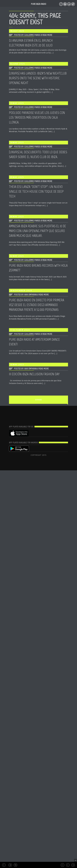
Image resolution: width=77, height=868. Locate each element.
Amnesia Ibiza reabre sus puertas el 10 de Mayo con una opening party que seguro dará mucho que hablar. (37, 231)
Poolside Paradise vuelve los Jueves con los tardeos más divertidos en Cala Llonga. (37, 117)
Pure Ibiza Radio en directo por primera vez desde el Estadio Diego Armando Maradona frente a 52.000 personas (37, 305)
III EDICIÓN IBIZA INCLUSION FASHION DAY (34, 374)
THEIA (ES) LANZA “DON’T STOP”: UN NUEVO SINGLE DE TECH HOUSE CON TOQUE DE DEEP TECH (36, 191)
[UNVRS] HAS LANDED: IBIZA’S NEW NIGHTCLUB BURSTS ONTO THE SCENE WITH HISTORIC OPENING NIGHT (38, 78)
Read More (47, 35)
